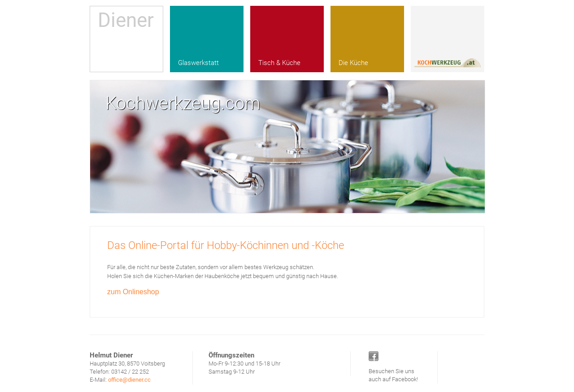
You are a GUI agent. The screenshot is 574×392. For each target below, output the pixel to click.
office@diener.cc (129, 380)
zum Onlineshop (133, 292)
